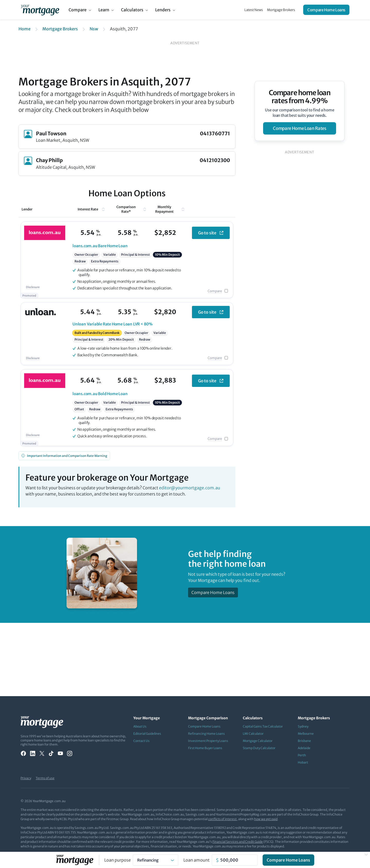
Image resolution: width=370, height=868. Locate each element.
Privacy (26, 778)
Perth (302, 755)
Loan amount (197, 860)
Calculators (132, 10)
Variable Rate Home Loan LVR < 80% (113, 324)
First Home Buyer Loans (205, 748)
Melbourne (306, 734)
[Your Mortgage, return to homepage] (40, 10)
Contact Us (141, 741)
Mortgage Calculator (258, 741)
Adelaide (304, 748)
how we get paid (266, 819)
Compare (78, 10)
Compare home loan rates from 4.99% (300, 97)
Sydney (303, 726)
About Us (140, 726)
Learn (104, 10)
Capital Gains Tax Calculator (263, 726)
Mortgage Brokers (281, 10)
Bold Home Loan (100, 394)
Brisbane (304, 741)
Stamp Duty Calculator (259, 748)
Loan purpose (118, 860)
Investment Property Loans (208, 741)
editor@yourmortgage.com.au (190, 488)
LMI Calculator (253, 734)
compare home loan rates (299, 128)
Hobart (303, 762)
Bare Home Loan (100, 246)
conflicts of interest (222, 819)
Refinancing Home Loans (206, 734)
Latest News (254, 10)
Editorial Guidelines (147, 734)
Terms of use (45, 778)
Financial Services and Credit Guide (238, 842)
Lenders (163, 10)
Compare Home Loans (326, 10)
